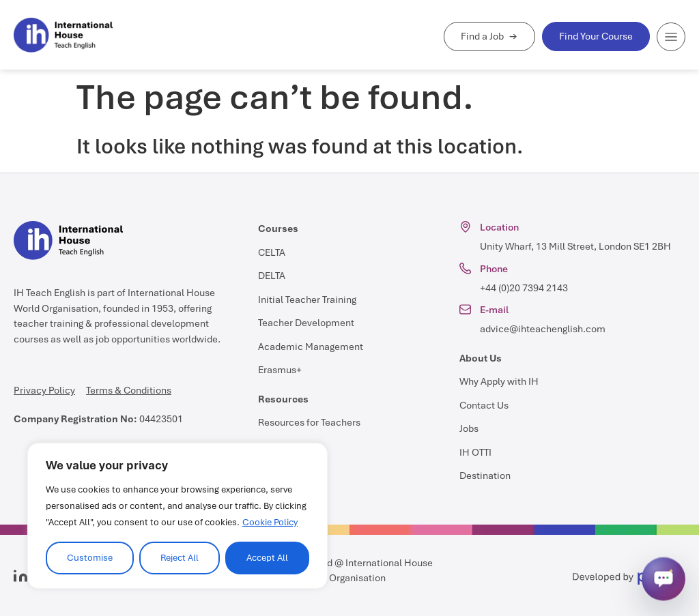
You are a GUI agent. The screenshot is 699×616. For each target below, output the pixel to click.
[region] (177, 516)
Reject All (180, 558)
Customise (90, 558)
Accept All (267, 558)
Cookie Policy (270, 522)
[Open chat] (664, 579)
